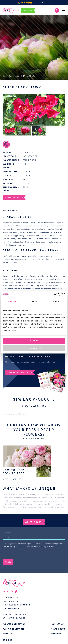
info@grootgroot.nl (18, 605)
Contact (56, 634)
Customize (34, 348)
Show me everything (34, 406)
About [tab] (56, 301)
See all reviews (44, 3)
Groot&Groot (8, 8)
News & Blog (58, 629)
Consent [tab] (12, 301)
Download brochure (20, 372)
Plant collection (13, 629)
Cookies (7, 640)
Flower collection (14, 624)
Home (5, 76)
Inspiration (58, 624)
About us (8, 634)
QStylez (20, 618)
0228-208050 (12, 608)
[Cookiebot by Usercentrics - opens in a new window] (54, 294)
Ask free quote (34, 522)
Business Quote (14, 197)
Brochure (28, 10)
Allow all (34, 341)
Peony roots (14, 76)
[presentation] (22, 554)
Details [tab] (34, 301)
